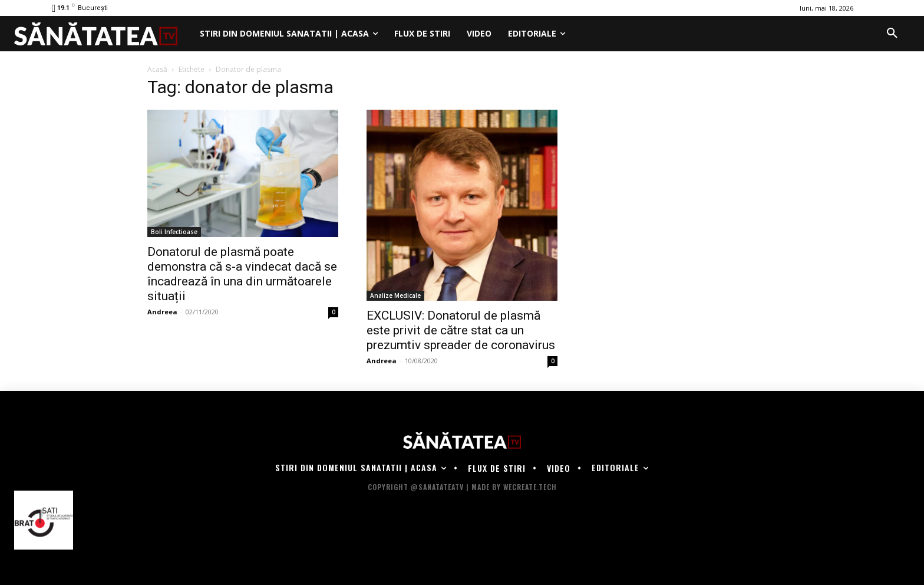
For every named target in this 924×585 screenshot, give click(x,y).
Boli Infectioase (174, 232)
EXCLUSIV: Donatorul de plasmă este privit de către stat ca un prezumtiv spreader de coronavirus (461, 330)
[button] (892, 34)
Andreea (162, 312)
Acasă (157, 69)
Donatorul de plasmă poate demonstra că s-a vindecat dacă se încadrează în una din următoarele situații (242, 274)
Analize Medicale (395, 295)
